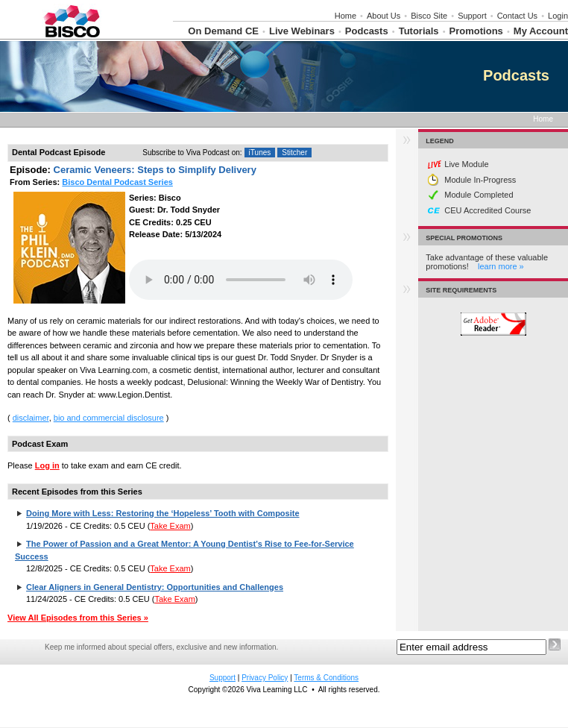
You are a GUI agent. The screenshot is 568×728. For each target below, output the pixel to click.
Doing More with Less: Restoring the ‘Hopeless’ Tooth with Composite (162, 513)
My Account (541, 31)
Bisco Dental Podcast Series (117, 182)
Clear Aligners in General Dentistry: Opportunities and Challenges (155, 587)
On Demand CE (223, 31)
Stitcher (294, 153)
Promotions (476, 31)
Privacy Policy (265, 678)
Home (345, 16)
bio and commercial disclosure (109, 418)
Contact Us (517, 16)
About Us (384, 16)
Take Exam (170, 526)
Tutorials (419, 31)
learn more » (501, 266)
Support (472, 16)
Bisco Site (429, 16)
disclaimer (31, 418)
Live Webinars (302, 31)
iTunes (260, 153)
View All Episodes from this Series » (78, 618)
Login (558, 16)
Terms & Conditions (326, 678)
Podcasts (367, 31)
